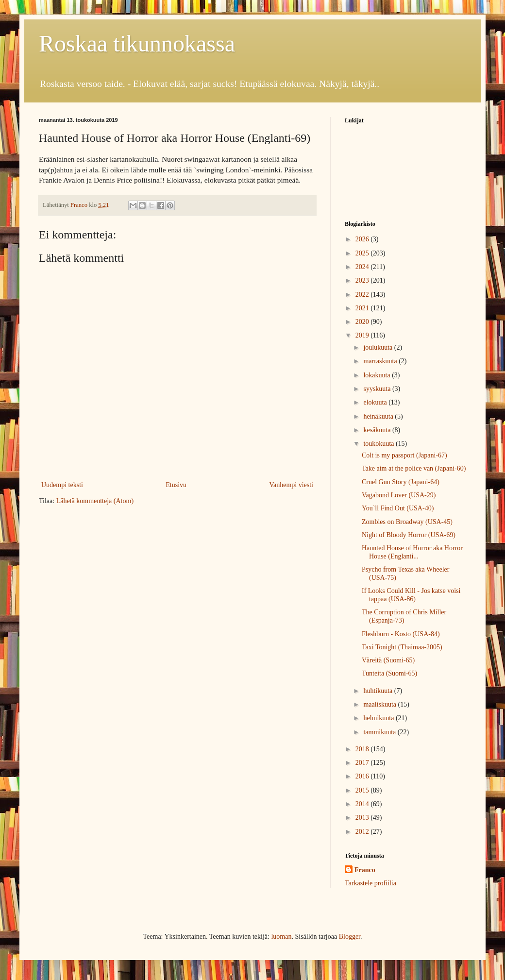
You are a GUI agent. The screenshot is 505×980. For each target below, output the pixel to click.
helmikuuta (379, 718)
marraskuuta (381, 361)
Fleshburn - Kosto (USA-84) (401, 634)
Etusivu (176, 485)
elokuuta (376, 402)
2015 (363, 790)
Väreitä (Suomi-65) (388, 660)
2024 (363, 267)
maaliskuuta (380, 704)
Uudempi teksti (62, 485)
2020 (363, 322)
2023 (363, 280)
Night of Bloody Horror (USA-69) (409, 535)
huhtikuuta (379, 691)
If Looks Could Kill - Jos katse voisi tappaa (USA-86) (411, 595)
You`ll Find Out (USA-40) (398, 508)
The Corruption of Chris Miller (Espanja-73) (404, 616)
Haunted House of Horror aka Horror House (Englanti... (412, 552)
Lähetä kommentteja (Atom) (95, 501)
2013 (363, 818)
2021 (363, 308)
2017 (363, 763)
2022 (363, 295)
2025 (363, 253)
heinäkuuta (379, 416)
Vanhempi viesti (291, 485)
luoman (281, 937)
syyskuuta (378, 389)
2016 (363, 776)
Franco (365, 870)
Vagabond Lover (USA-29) (399, 495)
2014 (363, 804)
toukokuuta (379, 444)
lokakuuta (378, 375)
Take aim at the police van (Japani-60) (414, 468)
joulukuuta (379, 347)
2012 (363, 832)
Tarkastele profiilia (370, 883)
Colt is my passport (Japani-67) (404, 455)
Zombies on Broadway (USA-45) (407, 522)
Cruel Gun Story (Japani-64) (401, 482)
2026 (363, 239)
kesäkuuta (378, 430)
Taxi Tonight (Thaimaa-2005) (402, 647)
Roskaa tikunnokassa (137, 43)
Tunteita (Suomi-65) (389, 673)
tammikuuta (380, 732)
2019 (363, 335)
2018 (363, 749)
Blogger (350, 937)
